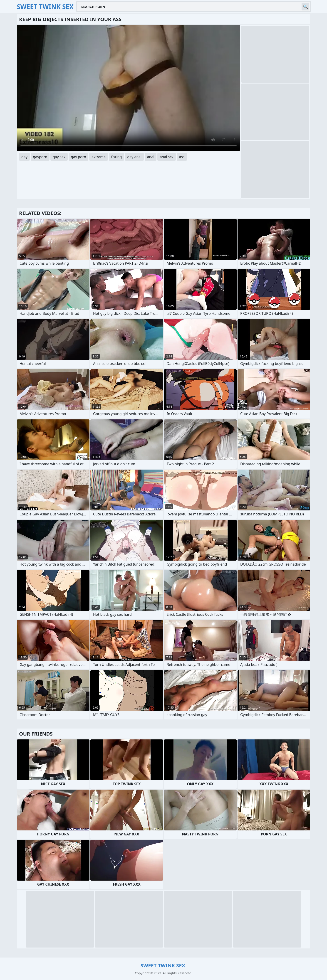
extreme (99, 157)
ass (182, 157)
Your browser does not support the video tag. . (129, 88)
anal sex (167, 157)
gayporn (40, 157)
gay (24, 157)
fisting (116, 157)
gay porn (78, 157)
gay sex (59, 157)
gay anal (134, 157)
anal (151, 157)
